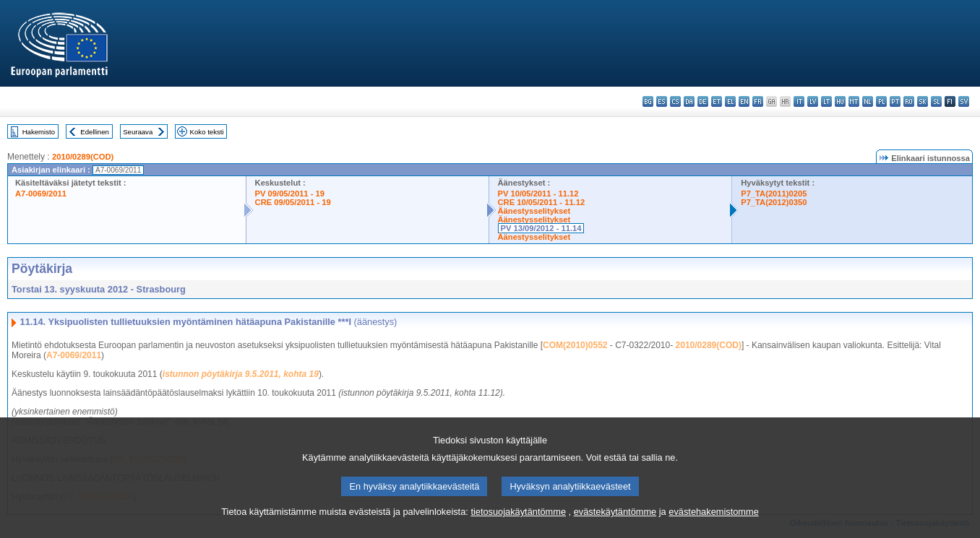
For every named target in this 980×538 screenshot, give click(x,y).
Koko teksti (207, 132)
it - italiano (799, 101)
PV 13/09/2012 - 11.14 (541, 228)
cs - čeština (675, 101)
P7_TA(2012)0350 (774, 202)
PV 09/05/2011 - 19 (290, 194)
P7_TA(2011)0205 (774, 194)
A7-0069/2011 (41, 194)
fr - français (758, 101)
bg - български (648, 101)
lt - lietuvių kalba (826, 101)
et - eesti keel (717, 101)
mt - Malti (854, 101)
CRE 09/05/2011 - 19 (293, 202)
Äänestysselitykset (534, 211)
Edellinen (94, 132)
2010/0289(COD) (83, 157)
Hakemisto (39, 132)
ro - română (909, 101)
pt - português (895, 101)
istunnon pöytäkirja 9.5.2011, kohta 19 (241, 374)
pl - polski (881, 101)
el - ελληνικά (730, 101)
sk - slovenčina (923, 101)
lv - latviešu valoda (813, 101)
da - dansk (689, 101)
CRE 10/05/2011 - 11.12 (542, 202)
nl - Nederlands (868, 101)
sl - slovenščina (936, 101)
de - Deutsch (703, 101)
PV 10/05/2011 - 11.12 (538, 194)
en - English (744, 101)
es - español (662, 101)
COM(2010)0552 (575, 345)
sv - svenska (964, 101)
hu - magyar (840, 101)
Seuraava (138, 132)
